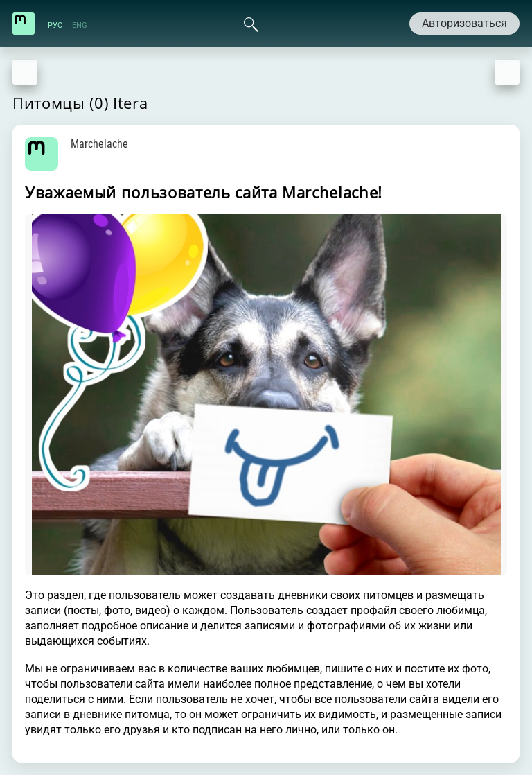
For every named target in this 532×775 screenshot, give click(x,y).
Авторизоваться (464, 23)
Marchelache (99, 144)
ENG (80, 25)
